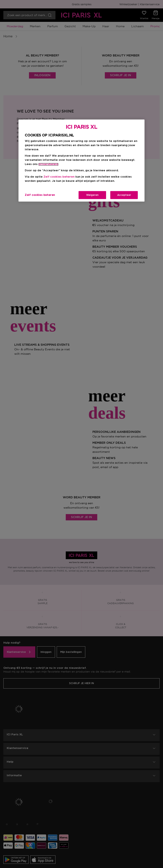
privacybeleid (48, 164)
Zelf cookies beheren (59, 177)
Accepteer (124, 195)
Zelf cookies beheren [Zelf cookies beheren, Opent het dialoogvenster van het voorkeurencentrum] (40, 195)
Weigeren (92, 195)
